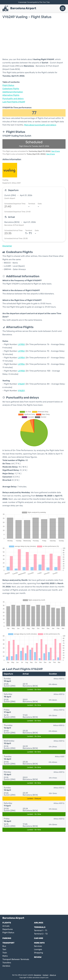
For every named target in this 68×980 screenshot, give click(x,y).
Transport (8, 943)
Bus (4, 946)
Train (5, 953)
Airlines (39, 923)
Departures (8, 929)
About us (53, 975)
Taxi (4, 949)
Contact (46, 975)
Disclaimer (38, 975)
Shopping (39, 953)
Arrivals (6, 926)
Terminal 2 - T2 (41, 934)
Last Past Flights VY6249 (14, 102)
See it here (56, 151)
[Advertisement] (34, 38)
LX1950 (21, 344)
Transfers (7, 963)
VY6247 (21, 384)
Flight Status (8, 85)
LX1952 (21, 351)
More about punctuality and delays (40, 125)
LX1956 (21, 364)
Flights (7, 923)
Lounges (38, 949)
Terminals (40, 927)
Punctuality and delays (13, 99)
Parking (7, 938)
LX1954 (21, 358)
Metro (5, 956)
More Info (39, 943)
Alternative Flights (11, 95)
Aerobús (6, 966)
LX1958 (21, 371)
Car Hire (39, 938)
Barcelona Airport (23, 8)
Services (38, 946)
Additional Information (13, 92)
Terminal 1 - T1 (41, 930)
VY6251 (21, 391)
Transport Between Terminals (16, 959)
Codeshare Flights (11, 89)
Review (38, 957)
